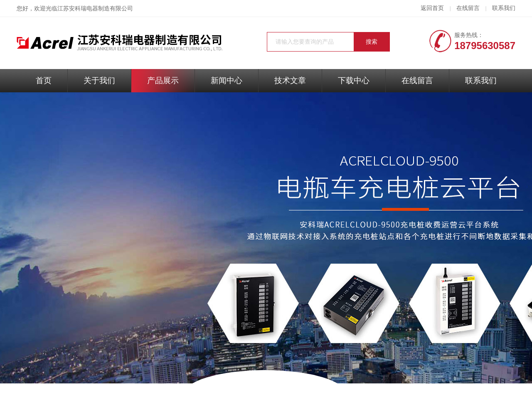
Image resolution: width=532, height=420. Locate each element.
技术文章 (290, 80)
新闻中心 (227, 80)
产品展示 (163, 80)
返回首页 (432, 8)
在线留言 (468, 8)
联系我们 (504, 8)
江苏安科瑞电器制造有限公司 (95, 9)
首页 (44, 80)
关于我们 (99, 80)
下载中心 (354, 80)
